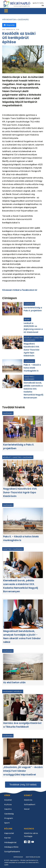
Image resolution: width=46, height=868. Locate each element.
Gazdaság (23, 19)
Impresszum (18, 857)
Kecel (27, 809)
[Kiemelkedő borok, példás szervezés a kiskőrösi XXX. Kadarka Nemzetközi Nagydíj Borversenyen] (12, 381)
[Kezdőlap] (16, 4)
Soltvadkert (30, 804)
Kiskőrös (28, 800)
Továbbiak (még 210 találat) (23, 785)
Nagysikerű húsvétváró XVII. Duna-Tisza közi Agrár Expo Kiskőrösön (32, 350)
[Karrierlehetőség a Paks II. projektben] (12, 309)
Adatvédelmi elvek (33, 857)
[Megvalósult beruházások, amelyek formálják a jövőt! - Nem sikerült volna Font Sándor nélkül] (23, 614)
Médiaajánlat (10, 842)
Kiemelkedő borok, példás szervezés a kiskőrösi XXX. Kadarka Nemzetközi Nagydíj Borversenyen (21, 586)
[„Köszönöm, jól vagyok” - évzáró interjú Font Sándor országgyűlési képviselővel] (23, 752)
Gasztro (38, 338)
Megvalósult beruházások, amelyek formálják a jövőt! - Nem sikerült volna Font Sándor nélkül (22, 637)
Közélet (29, 338)
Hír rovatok (9, 19)
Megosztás (9, 25)
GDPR (6, 865)
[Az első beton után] (23, 667)
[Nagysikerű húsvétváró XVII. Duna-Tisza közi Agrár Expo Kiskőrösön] (12, 342)
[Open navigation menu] (6, 11)
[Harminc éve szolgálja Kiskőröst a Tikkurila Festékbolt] (23, 707)
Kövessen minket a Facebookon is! (20, 290)
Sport (27, 319)
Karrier (8, 838)
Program (9, 818)
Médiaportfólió (11, 847)
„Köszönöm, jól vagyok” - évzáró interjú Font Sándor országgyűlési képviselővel (23, 771)
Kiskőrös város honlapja (31, 835)
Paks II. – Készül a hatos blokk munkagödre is (32, 368)
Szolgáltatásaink (12, 851)
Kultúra (8, 804)
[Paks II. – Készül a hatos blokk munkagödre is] (12, 366)
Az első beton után (14, 683)
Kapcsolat (9, 833)
